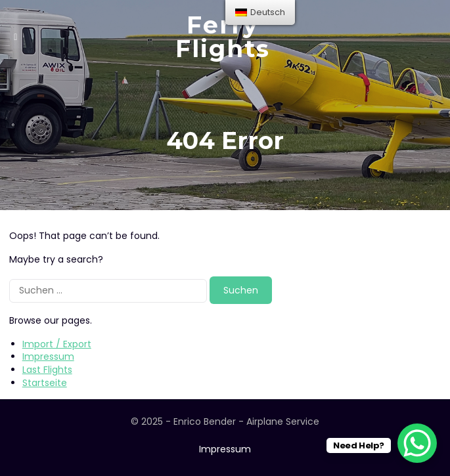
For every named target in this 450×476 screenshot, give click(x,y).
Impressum (48, 357)
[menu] (260, 12)
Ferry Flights (223, 37)
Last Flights (47, 370)
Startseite (45, 383)
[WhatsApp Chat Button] (417, 443)
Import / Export (57, 344)
